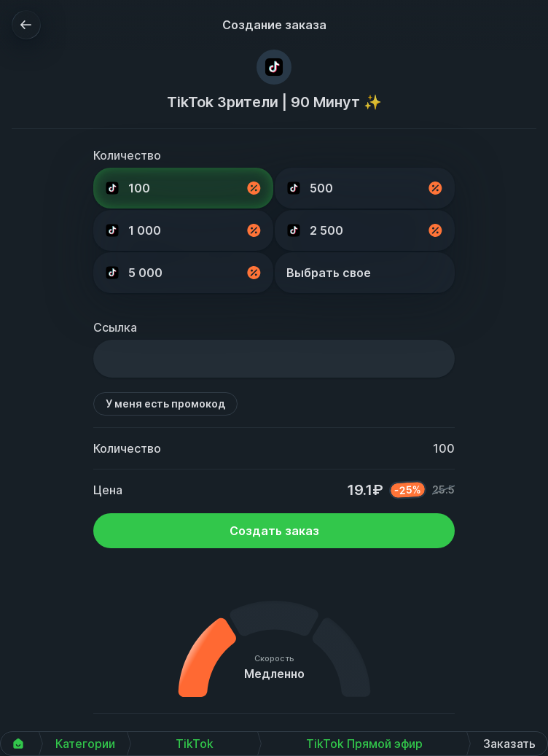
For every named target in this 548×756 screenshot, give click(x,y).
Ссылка (115, 327)
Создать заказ (274, 531)
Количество (127, 155)
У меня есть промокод (165, 404)
